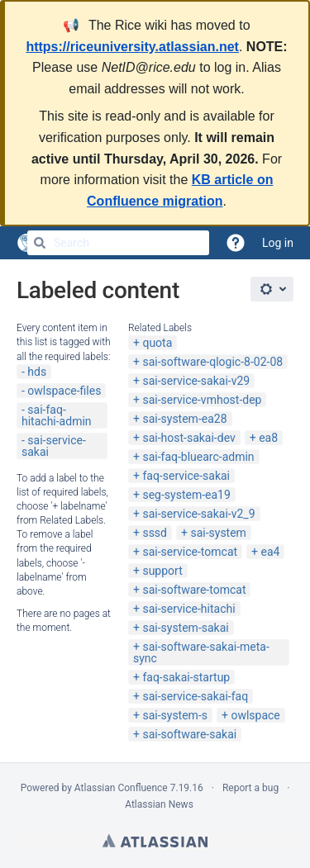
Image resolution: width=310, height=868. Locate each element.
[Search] (40, 243)
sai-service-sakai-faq (195, 696)
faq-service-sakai (186, 476)
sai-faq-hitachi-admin (57, 415)
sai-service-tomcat (190, 552)
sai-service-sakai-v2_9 (198, 514)
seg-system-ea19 (186, 495)
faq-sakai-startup (186, 677)
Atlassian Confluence (121, 788)
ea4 (271, 552)
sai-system (218, 533)
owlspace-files (64, 391)
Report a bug (250, 788)
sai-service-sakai (54, 446)
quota (157, 343)
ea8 (268, 438)
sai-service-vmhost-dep (202, 400)
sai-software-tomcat (194, 590)
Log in (278, 243)
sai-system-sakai (185, 628)
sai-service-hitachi (188, 609)
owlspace (255, 715)
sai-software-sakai (189, 734)
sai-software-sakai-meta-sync (201, 652)
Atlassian (155, 841)
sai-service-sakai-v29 (196, 381)
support (162, 571)
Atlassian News (159, 804)
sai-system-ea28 (184, 419)
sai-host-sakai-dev (188, 438)
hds (37, 372)
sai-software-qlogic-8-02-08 (212, 362)
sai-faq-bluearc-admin (198, 457)
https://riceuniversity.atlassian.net (132, 47)
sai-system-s (175, 715)
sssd (155, 533)
